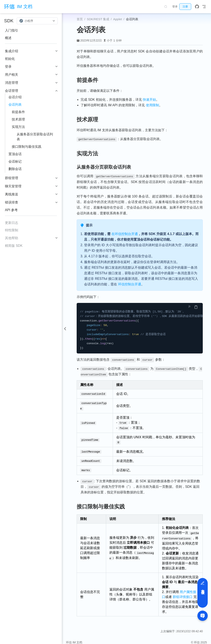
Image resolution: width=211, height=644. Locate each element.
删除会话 (15, 169)
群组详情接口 (183, 592)
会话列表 (15, 105)
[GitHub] (197, 7)
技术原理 (18, 119)
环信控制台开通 (130, 284)
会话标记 (15, 161)
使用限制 (152, 105)
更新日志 (12, 223)
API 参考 (11, 210)
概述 (8, 38)
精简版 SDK (14, 246)
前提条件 (18, 112)
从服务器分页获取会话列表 (35, 137)
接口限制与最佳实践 (27, 147)
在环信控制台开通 (125, 234)
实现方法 (18, 127)
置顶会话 (15, 154)
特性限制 (12, 230)
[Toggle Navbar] (204, 7)
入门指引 (12, 30)
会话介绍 (15, 97)
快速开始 (149, 100)
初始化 (10, 59)
